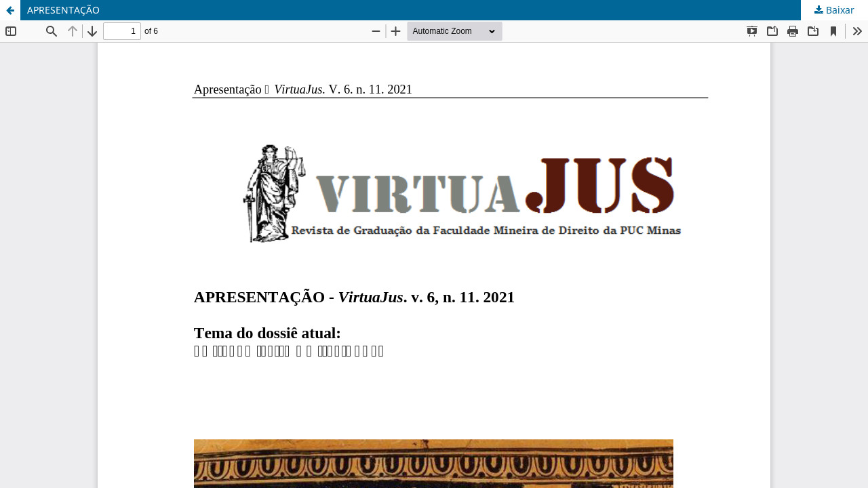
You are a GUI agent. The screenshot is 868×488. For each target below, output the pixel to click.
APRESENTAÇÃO (63, 10)
